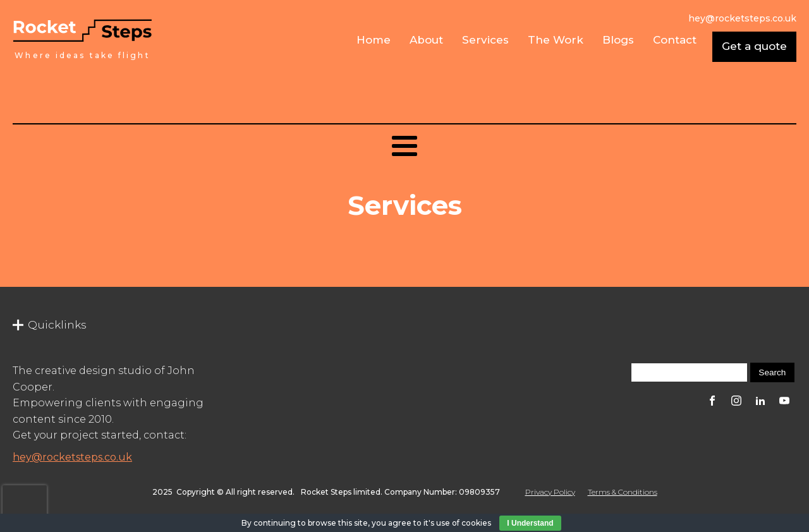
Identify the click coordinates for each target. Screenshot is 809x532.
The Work (556, 40)
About (426, 40)
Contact (675, 40)
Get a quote (754, 46)
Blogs (618, 40)
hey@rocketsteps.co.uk (72, 457)
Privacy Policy (550, 492)
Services (485, 40)
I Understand (530, 523)
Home (374, 40)
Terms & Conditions (623, 492)
